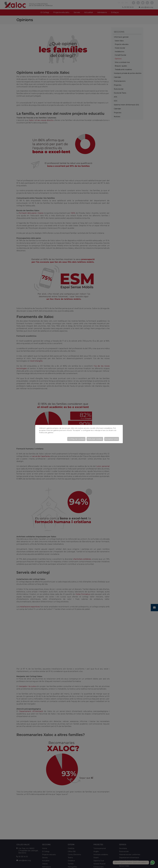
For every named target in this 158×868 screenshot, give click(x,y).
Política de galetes (46, 433)
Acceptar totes (112, 439)
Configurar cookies (76, 439)
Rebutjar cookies (95, 439)
